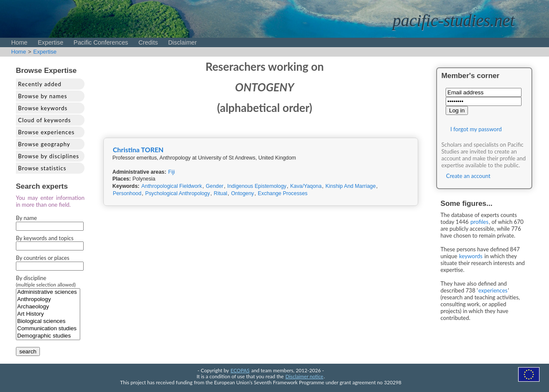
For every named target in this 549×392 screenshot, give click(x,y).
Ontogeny (243, 193)
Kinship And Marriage (351, 186)
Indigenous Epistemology (257, 186)
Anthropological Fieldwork (172, 186)
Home (19, 42)
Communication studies (48, 329)
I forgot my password (476, 129)
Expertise (51, 42)
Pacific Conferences (101, 42)
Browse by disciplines (48, 156)
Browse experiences (46, 132)
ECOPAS (240, 370)
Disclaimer (182, 42)
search (28, 351)
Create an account (468, 176)
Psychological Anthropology (177, 193)
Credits (148, 42)
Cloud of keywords (44, 120)
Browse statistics (42, 168)
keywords (471, 256)
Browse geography (44, 144)
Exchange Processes (283, 193)
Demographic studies (48, 336)
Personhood (127, 193)
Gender (215, 186)
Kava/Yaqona (306, 186)
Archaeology (48, 307)
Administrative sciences (48, 292)
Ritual (220, 193)
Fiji (172, 172)
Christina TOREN (138, 150)
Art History (48, 314)
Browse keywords (43, 108)
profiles (480, 222)
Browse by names (43, 96)
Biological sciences (48, 321)
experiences (493, 290)
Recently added (40, 84)
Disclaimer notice (305, 376)
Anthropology (48, 300)
